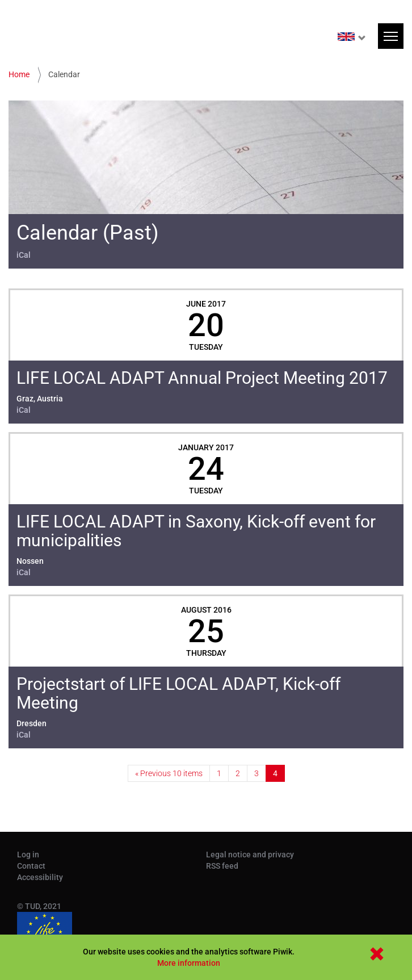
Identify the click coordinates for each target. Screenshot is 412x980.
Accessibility (40, 877)
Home (19, 74)
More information (189, 963)
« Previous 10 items (169, 773)
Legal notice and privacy (250, 855)
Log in (28, 855)
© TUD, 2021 (39, 906)
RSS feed (222, 866)
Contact (31, 866)
